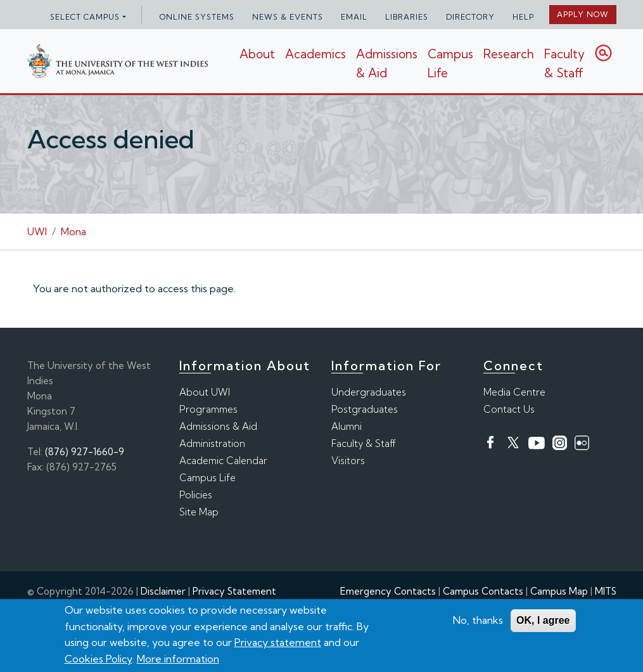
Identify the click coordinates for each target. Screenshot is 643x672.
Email (354, 17)
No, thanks (478, 620)
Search (603, 53)
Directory (470, 17)
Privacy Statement (234, 591)
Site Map (199, 512)
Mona (73, 231)
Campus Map (559, 591)
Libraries (407, 17)
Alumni (347, 426)
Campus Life (207, 478)
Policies (196, 495)
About (257, 54)
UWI (37, 231)
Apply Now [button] (583, 14)
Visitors (348, 461)
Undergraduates (369, 392)
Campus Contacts (483, 591)
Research (509, 54)
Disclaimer (163, 591)
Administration (212, 443)
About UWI (205, 392)
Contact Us (509, 409)
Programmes (208, 409)
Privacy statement (278, 642)
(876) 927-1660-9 (85, 452)
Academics (315, 54)
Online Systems (197, 17)
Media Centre (514, 392)
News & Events (288, 17)
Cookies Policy (99, 659)
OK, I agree (543, 620)
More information (178, 659)
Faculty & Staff (564, 63)
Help (523, 17)
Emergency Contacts (388, 591)
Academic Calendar (223, 461)
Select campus (85, 17)
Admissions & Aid (218, 426)
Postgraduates (365, 409)
